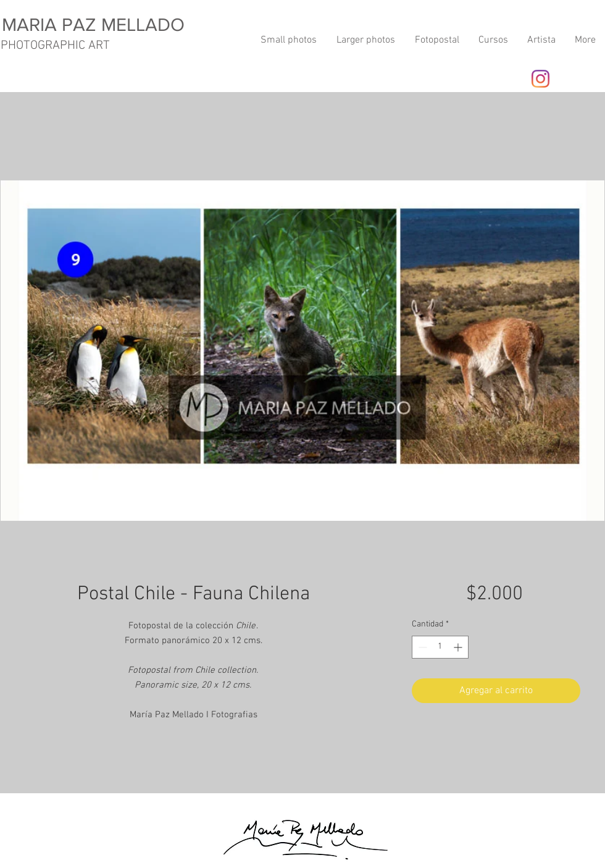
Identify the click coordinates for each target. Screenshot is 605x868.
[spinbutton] (440, 647)
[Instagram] (540, 79)
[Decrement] (421, 647)
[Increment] (459, 647)
